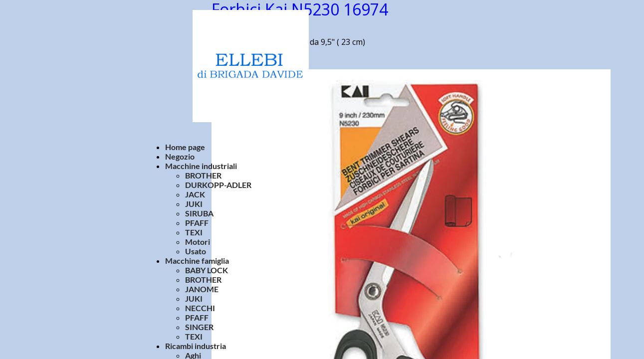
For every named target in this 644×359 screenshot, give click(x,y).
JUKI (194, 204)
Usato (196, 251)
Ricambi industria (196, 346)
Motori (198, 242)
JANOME (202, 289)
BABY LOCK (207, 270)
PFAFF (197, 223)
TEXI (194, 232)
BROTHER (203, 175)
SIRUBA (199, 213)
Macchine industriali (201, 166)
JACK (195, 194)
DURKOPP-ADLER (218, 185)
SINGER (199, 327)
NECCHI (200, 308)
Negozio (180, 156)
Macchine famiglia (197, 261)
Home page (185, 147)
